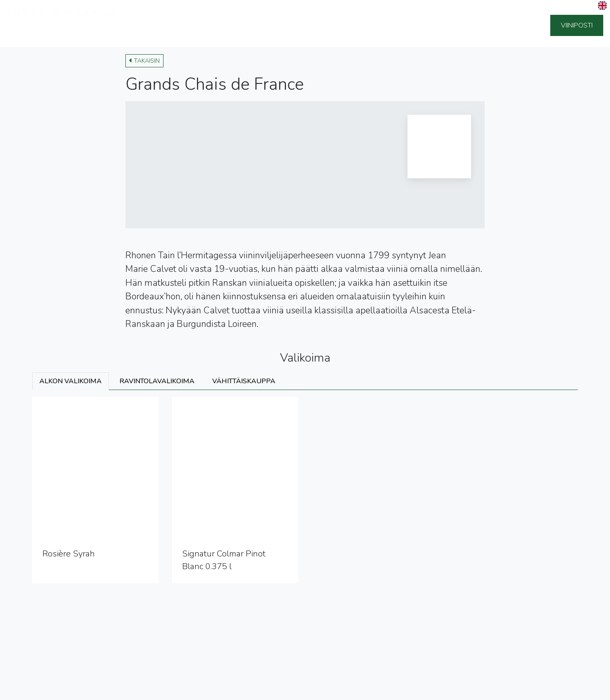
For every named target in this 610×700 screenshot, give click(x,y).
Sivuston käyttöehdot (104, 691)
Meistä (316, 25)
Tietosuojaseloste (37, 691)
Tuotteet (273, 25)
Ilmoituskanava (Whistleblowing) (189, 691)
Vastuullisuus (370, 25)
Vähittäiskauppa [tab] (244, 381)
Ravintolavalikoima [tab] (157, 381)
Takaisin (144, 61)
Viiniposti (577, 25)
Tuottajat (225, 25)
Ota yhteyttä (435, 25)
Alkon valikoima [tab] (71, 381)
